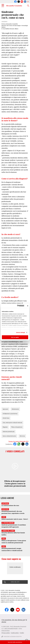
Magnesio (5, 427)
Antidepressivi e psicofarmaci (10, 414)
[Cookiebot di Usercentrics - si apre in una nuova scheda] (18, 306)
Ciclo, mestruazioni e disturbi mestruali (12, 423)
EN (28, 2)
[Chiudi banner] (28, 306)
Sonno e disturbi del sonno (9, 436)
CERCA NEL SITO (15, 582)
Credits (22, 633)
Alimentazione (15, 409)
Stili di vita (22, 436)
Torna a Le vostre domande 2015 (18, 441)
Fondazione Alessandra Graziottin (13, 637)
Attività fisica (6, 418)
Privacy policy (6, 633)
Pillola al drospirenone (17, 427)
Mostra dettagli (21, 332)
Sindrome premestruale (9, 432)
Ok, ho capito (15, 337)
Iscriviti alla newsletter (15, 642)
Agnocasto (5, 409)
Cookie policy (15, 633)
